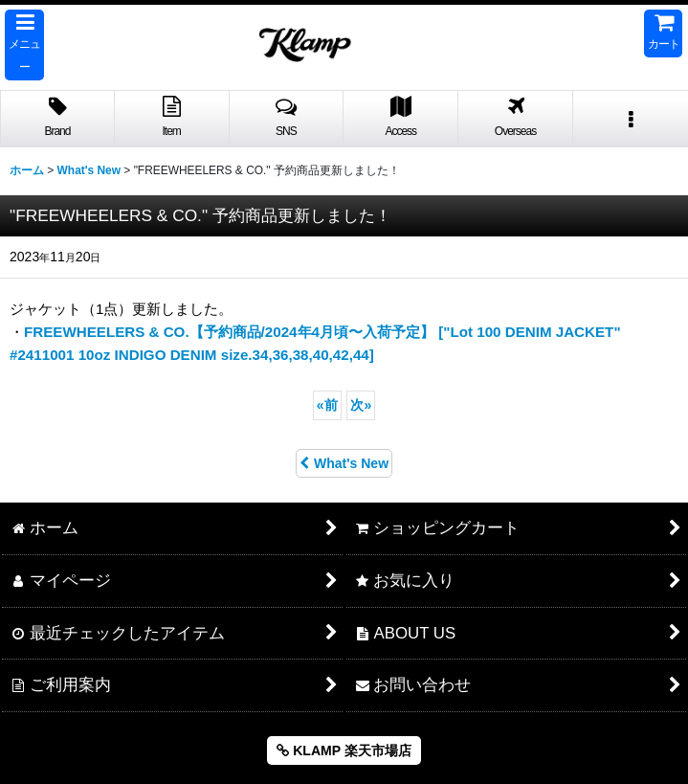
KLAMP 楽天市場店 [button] (344, 750)
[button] (24, 45)
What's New (344, 463)
